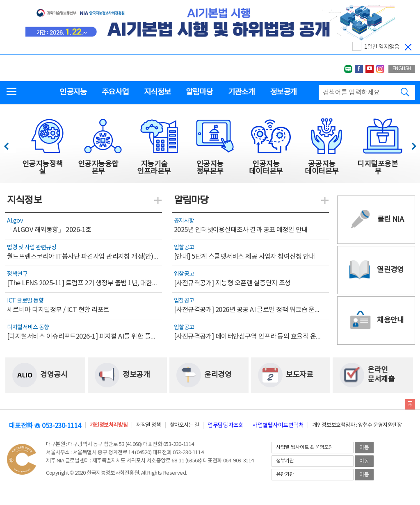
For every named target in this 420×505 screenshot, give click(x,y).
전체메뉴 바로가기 (0, 0)
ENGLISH (402, 69)
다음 (410, 144)
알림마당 (199, 92)
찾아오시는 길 (185, 425)
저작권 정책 (148, 425)
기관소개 (241, 92)
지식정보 (157, 92)
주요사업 (115, 92)
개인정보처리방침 (109, 425)
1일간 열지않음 (382, 47)
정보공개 (283, 92)
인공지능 (73, 92)
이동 (364, 448)
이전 (10, 144)
